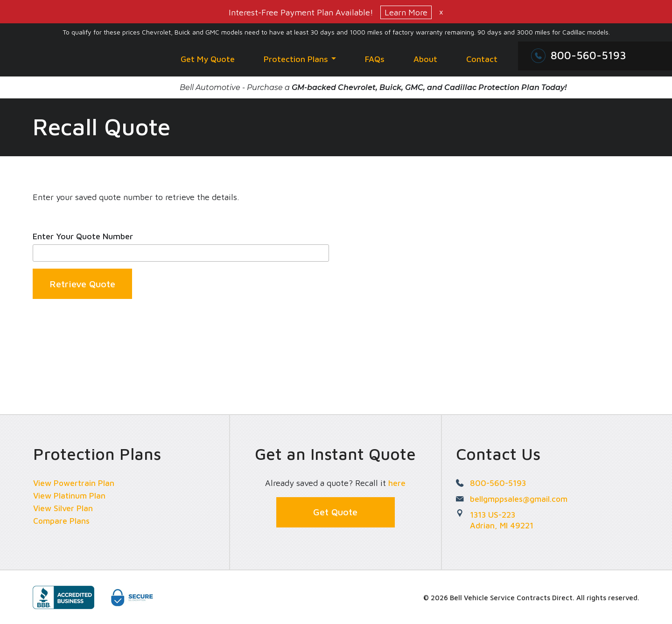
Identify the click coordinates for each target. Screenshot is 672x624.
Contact (482, 59)
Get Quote (335, 512)
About (425, 59)
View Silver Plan (64, 508)
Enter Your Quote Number (83, 237)
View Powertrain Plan (74, 483)
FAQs (375, 59)
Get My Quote (208, 59)
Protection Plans (300, 59)
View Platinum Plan (70, 496)
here (397, 483)
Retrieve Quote (82, 284)
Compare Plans (62, 521)
